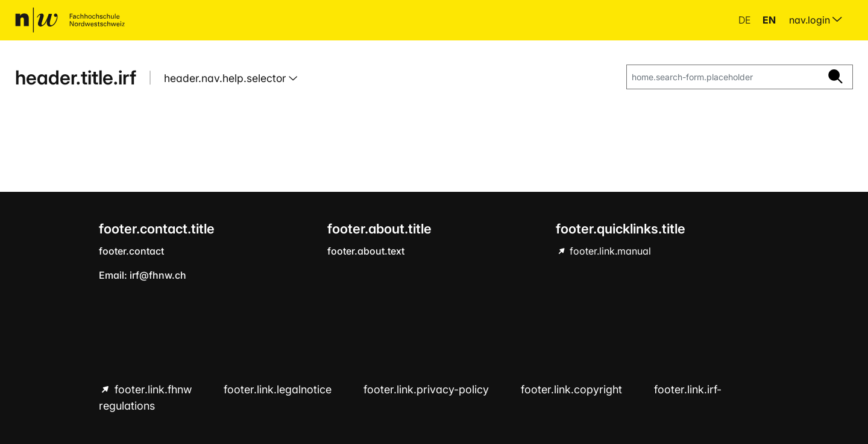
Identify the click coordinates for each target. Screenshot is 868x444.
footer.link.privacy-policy (428, 389)
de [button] (746, 20)
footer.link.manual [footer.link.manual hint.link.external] (609, 251)
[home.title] (70, 20)
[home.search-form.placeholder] (723, 77)
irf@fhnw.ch (158, 275)
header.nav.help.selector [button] (226, 78)
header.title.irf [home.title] (76, 78)
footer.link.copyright (573, 389)
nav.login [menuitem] (816, 20)
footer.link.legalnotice (279, 389)
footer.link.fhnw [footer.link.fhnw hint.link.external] (153, 389)
